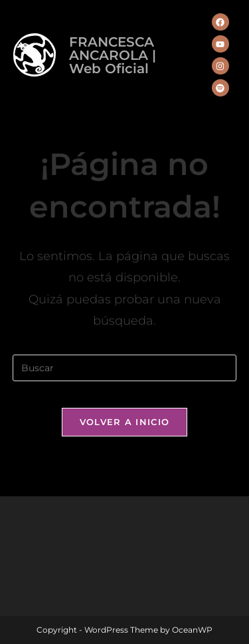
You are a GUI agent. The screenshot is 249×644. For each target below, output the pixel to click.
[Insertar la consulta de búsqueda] (125, 368)
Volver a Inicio (125, 422)
